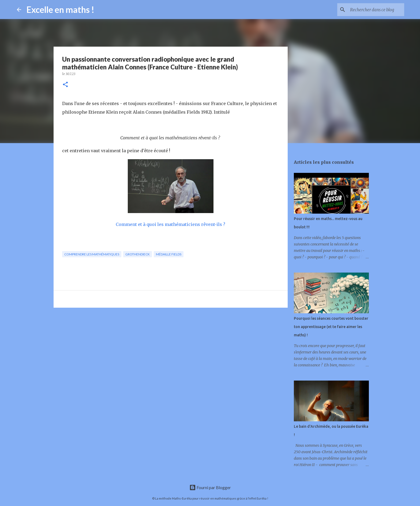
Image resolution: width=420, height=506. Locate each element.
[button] (65, 85)
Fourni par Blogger (210, 487)
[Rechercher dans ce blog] (376, 10)
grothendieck (138, 254)
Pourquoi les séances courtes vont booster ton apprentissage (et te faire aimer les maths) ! (331, 327)
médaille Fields (169, 254)
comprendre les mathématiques (92, 254)
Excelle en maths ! (60, 10)
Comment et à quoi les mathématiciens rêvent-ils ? (170, 224)
